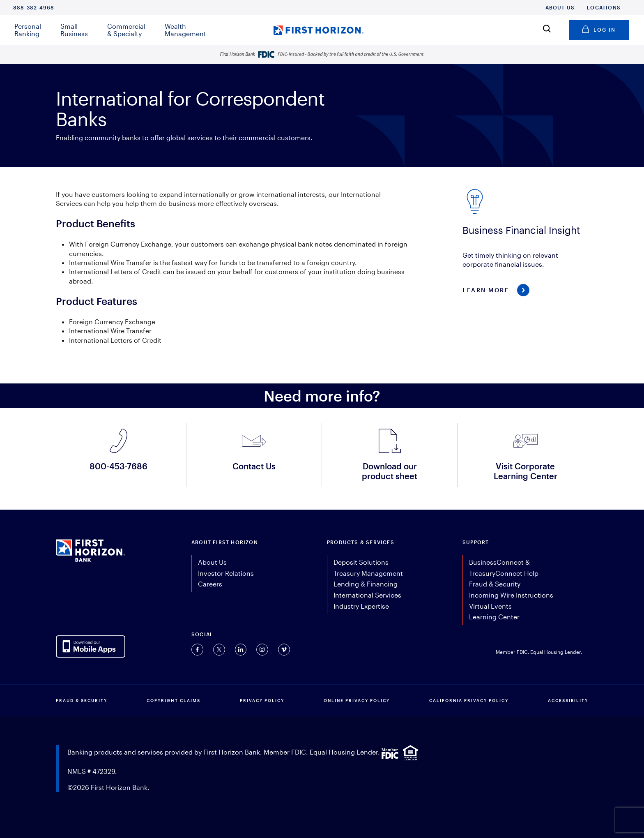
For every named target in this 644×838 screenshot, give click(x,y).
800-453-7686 (118, 466)
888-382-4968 (34, 7)
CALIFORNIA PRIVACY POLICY (469, 700)
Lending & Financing (366, 584)
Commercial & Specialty (126, 30)
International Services (367, 595)
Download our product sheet (390, 471)
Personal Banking (28, 30)
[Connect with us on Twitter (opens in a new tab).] (219, 650)
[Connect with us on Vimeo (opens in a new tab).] (284, 650)
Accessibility (568, 700)
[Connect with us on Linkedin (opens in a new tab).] (241, 650)
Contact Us (254, 466)
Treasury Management (368, 573)
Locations (604, 7)
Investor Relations (226, 573)
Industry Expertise (361, 606)
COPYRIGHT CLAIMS (174, 700)
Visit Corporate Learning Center (526, 471)
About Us (560, 7)
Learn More (486, 290)
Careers (210, 584)
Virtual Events (490, 606)
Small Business (74, 30)
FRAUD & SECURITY (82, 700)
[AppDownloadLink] (91, 646)
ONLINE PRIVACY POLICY (357, 700)
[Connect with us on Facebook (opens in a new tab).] (197, 650)
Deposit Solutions (361, 562)
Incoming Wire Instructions (511, 595)
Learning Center (494, 617)
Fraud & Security (495, 584)
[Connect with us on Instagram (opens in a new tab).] (262, 650)
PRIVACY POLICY (262, 700)
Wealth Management (185, 30)
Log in (599, 28)
